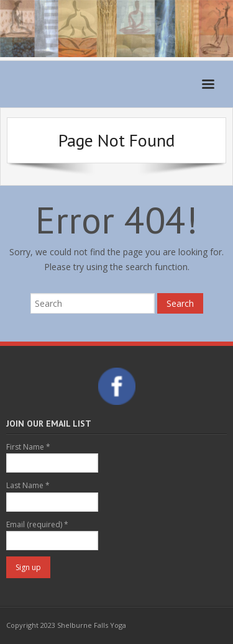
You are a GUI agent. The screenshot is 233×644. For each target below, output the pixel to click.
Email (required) (37, 524)
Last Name (28, 485)
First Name (28, 447)
